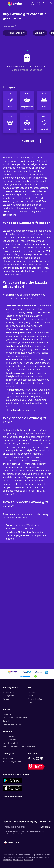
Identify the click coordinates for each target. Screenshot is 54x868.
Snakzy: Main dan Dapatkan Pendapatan (19, 760)
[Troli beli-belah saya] (45, 4)
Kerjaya (6, 712)
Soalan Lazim (8, 728)
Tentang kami (8, 706)
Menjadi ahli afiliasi (10, 756)
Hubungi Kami (9, 709)
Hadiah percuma (10, 753)
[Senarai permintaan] (39, 4)
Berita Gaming (9, 750)
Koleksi (31, 709)
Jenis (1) (40, 33)
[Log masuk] (51, 4)
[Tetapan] (12, 856)
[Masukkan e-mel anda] (21, 840)
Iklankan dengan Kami (12, 775)
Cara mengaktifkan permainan (15, 731)
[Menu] (4, 4)
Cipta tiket (7, 734)
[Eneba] (15, 4)
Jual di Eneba (8, 772)
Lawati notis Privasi (11, 847)
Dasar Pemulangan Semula (14, 738)
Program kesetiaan (35, 712)
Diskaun (31, 716)
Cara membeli (33, 706)
